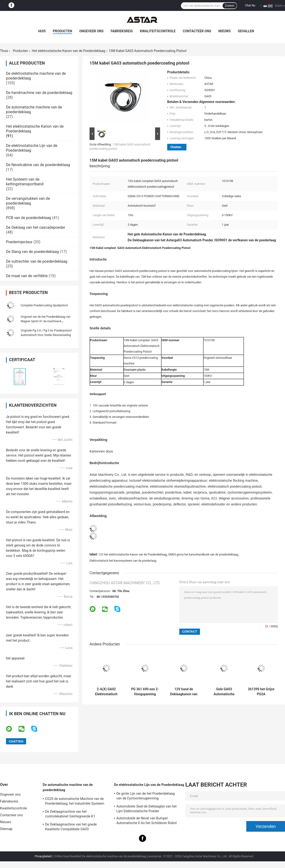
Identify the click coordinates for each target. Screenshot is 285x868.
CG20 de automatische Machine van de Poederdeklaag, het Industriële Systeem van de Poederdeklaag (75, 802)
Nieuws (224, 31)
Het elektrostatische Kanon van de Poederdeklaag (69, 51)
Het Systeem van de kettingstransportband (25, 182)
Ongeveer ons (91, 31)
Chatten (176, 147)
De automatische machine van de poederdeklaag (68, 787)
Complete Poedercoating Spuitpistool (44, 305)
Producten (62, 31)
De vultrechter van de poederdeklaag (37, 261)
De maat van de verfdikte (27, 276)
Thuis (4, 51)
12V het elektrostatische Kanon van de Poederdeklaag (132, 555)
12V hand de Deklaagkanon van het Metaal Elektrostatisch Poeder (184, 692)
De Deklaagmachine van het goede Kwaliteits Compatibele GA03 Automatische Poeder (71, 827)
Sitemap (6, 829)
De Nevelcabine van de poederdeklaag (38, 165)
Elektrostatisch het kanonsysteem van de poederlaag (123, 561)
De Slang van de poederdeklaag (32, 252)
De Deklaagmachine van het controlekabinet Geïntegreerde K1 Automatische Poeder (70, 815)
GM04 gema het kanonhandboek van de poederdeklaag (203, 555)
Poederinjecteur (19, 242)
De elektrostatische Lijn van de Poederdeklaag (149, 785)
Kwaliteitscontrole (158, 31)
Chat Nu (250, 5)
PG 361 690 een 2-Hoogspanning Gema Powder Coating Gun (145, 692)
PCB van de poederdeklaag (28, 218)
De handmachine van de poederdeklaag (39, 93)
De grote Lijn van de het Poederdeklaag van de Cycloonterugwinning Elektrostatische (146, 797)
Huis (42, 31)
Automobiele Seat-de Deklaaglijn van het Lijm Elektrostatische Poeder (147, 809)
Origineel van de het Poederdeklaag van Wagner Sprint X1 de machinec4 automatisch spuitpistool (46, 321)
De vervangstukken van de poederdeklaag (28, 201)
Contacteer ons (197, 31)
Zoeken (230, 6)
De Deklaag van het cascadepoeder (36, 227)
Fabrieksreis (122, 31)
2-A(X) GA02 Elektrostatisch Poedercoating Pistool (106, 692)
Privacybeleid (43, 856)
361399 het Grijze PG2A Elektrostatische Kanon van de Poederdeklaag (261, 692)
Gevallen (246, 31)
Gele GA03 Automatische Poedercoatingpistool (224, 692)
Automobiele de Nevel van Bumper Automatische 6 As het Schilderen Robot (147, 821)
